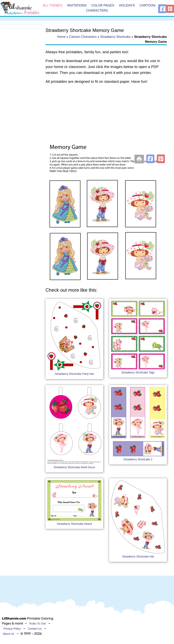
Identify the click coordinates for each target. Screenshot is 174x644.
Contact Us (35, 629)
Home (61, 37)
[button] (150, 159)
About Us (9, 634)
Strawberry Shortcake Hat (138, 557)
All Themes (52, 5)
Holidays (127, 5)
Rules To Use (38, 624)
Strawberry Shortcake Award (74, 524)
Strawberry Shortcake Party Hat (74, 374)
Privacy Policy (12, 629)
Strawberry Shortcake (115, 37)
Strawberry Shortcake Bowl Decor (74, 467)
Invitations (77, 5)
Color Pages (103, 5)
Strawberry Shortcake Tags (138, 372)
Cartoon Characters (83, 37)
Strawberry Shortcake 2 (138, 459)
